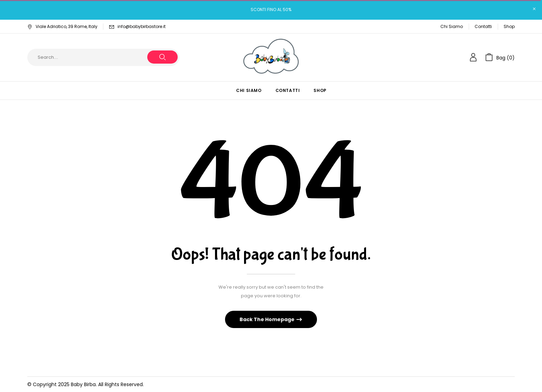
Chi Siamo (452, 26)
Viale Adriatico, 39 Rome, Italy (62, 26)
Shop (509, 26)
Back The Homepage (268, 319)
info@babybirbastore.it (142, 26)
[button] (500, 57)
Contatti (483, 26)
